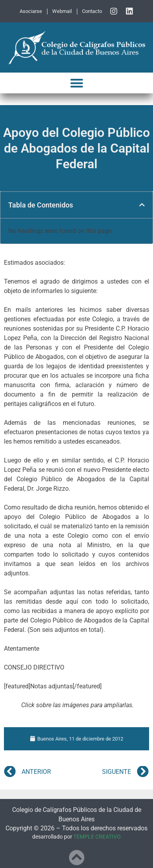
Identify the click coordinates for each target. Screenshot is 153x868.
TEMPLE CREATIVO (97, 837)
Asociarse (31, 11)
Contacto (92, 11)
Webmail (62, 11)
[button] (77, 83)
